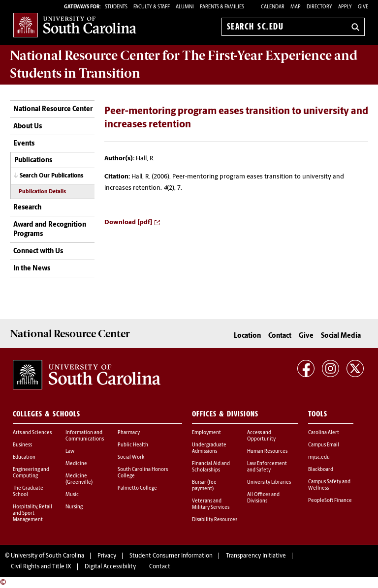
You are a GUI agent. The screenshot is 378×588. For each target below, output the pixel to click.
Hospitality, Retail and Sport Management (32, 514)
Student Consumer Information (171, 556)
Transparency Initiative (256, 556)
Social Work (131, 457)
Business (22, 445)
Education (24, 457)
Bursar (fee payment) (204, 486)
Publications (33, 161)
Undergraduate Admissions (209, 448)
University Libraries (269, 483)
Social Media (341, 336)
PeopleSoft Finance (330, 501)
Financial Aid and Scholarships (211, 467)
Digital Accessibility (110, 567)
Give (363, 7)
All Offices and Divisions (263, 498)
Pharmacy (129, 433)
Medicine (76, 464)
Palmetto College (137, 488)
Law (70, 452)
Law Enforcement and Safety (267, 467)
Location (247, 336)
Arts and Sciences (32, 433)
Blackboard (321, 470)
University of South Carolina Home (75, 25)
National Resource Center (53, 109)
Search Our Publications (52, 176)
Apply (345, 7)
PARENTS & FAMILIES (222, 7)
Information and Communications (85, 436)
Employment (206, 433)
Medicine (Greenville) (79, 479)
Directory (319, 7)
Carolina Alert (324, 433)
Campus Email (324, 445)
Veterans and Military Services (211, 504)
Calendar (273, 7)
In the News (32, 269)
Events (24, 144)
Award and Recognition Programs (50, 230)
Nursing (74, 507)
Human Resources (267, 452)
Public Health (133, 445)
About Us (28, 127)
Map (296, 7)
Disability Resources (215, 520)
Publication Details (42, 192)
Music (72, 495)
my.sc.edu (319, 457)
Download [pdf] (128, 222)
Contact (280, 336)
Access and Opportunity (261, 436)
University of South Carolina (47, 556)
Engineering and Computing (31, 473)
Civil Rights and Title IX (41, 567)
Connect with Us (38, 251)
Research (27, 208)
